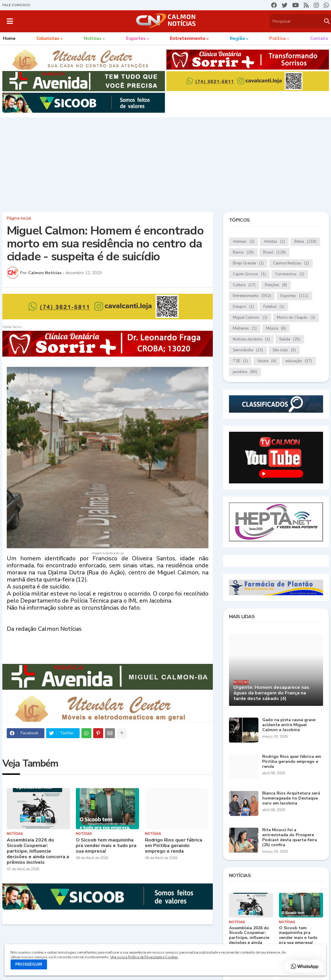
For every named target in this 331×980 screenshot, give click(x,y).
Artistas (274, 242)
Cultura (244, 285)
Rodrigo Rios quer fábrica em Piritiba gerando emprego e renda (174, 846)
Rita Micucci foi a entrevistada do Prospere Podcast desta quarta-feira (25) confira (290, 838)
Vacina (267, 361)
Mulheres (245, 329)
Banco (243, 253)
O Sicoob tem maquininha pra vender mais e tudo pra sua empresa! (106, 846)
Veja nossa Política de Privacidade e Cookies (144, 957)
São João (284, 350)
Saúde (290, 339)
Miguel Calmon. (250, 318)
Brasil (274, 253)
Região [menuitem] (237, 38)
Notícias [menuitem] (93, 38)
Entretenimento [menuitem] (188, 38)
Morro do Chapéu (296, 318)
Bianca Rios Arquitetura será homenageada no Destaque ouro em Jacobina (291, 798)
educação (299, 361)
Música (276, 329)
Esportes (294, 296)
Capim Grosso (249, 274)
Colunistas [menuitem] (48, 38)
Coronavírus (290, 274)
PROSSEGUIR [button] (29, 964)
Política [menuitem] (277, 38)
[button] (10, 21)
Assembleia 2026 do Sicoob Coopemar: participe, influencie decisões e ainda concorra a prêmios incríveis (38, 851)
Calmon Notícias (291, 263)
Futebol (274, 307)
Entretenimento (252, 296)
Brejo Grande (248, 263)
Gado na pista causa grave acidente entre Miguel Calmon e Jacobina (289, 725)
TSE (240, 361)
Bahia (305, 242)
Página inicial (19, 218)
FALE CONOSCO (16, 5)
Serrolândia (248, 350)
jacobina (245, 372)
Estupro (243, 307)
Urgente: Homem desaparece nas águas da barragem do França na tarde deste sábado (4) (271, 693)
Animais (244, 242)
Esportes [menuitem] (136, 38)
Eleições (276, 285)
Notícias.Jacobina (251, 339)
